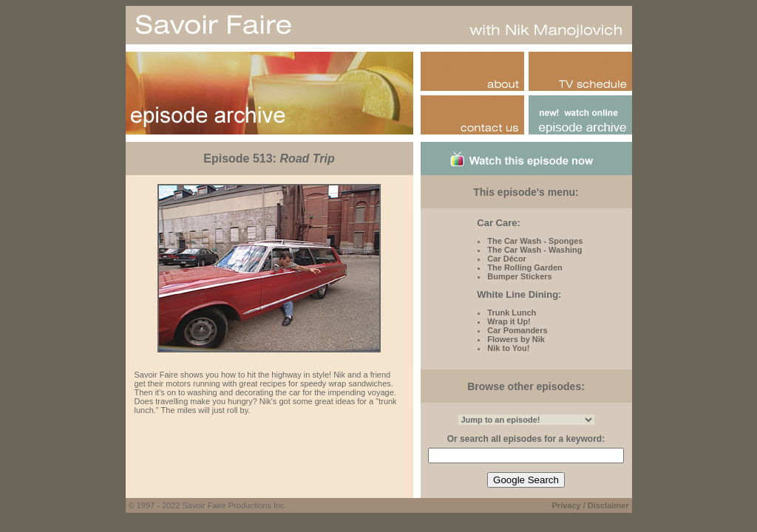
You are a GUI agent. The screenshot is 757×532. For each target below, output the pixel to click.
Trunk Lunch (512, 313)
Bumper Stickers (519, 276)
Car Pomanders (517, 330)
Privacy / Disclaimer (591, 505)
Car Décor (507, 259)
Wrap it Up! (509, 321)
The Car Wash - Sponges (535, 241)
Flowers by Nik (516, 339)
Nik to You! (508, 348)
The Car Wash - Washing (534, 250)
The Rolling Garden (525, 267)
